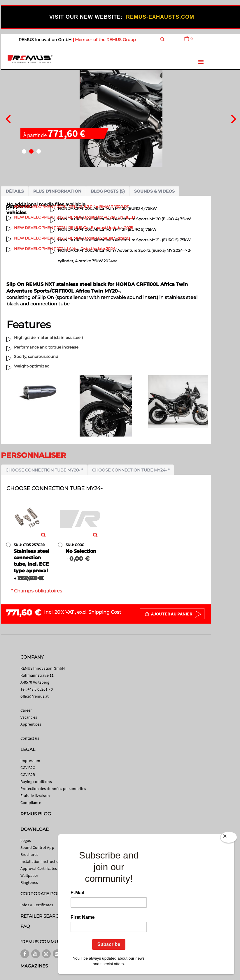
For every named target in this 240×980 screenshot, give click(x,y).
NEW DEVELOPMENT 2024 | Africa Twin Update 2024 (65, 249)
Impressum (30, 761)
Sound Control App (37, 847)
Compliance (31, 803)
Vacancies (29, 717)
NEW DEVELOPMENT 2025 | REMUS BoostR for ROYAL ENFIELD (75, 217)
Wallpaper (29, 875)
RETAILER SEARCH (41, 916)
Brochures (29, 854)
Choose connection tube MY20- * (44, 470)
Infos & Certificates (37, 905)
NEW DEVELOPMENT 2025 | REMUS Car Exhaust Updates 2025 (73, 228)
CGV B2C (28, 768)
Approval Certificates (39, 868)
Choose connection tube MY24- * (131, 470)
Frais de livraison (35, 796)
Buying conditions (36, 782)
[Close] (229, 838)
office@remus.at (35, 696)
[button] (24, 151)
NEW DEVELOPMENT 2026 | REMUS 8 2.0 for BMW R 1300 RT (71, 207)
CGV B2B (28, 775)
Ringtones (29, 882)
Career (26, 710)
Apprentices (31, 724)
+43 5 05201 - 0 (40, 689)
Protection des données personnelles (53, 789)
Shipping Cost (105, 612)
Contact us (30, 738)
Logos (26, 840)
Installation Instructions (42, 861)
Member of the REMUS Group (105, 40)
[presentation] (8, 118)
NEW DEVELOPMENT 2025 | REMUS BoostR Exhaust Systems (72, 238)
